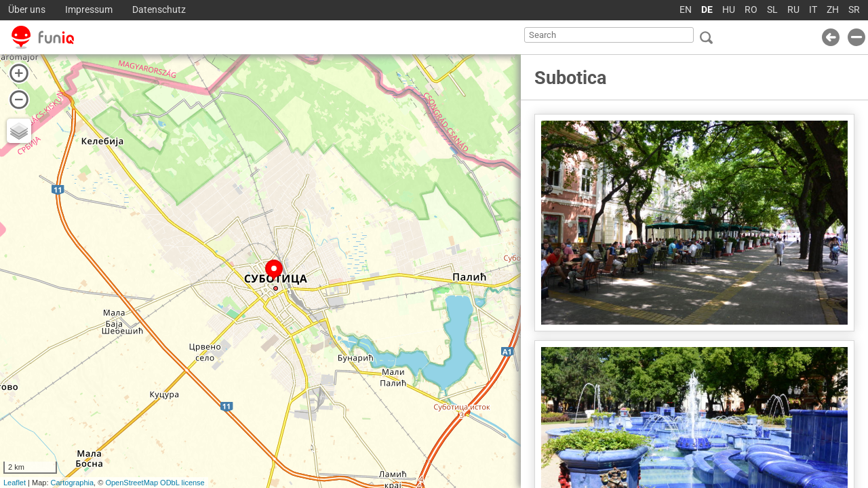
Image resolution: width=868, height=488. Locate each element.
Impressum (89, 10)
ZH (833, 10)
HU (729, 10)
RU (793, 10)
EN (686, 10)
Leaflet (15, 483)
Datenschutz (159, 10)
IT (813, 10)
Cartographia (73, 483)
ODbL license (182, 483)
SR (854, 10)
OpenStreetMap (132, 483)
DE (707, 10)
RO (751, 10)
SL (772, 10)
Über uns (27, 10)
